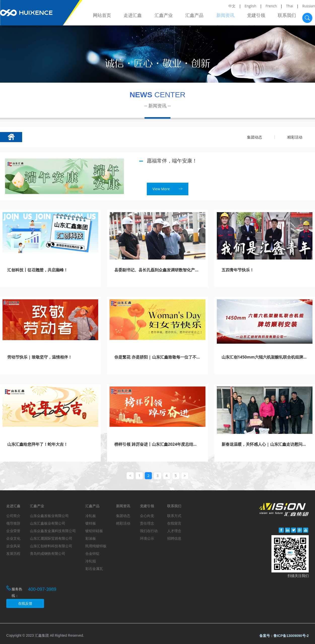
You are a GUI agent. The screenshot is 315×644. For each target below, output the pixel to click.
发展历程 (13, 553)
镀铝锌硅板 (94, 531)
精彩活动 (295, 137)
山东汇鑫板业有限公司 (48, 523)
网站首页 (106, 17)
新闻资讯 (227, 17)
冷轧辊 (91, 561)
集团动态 (255, 137)
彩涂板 (91, 538)
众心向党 (147, 516)
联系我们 (287, 17)
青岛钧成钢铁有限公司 (48, 553)
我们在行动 (149, 531)
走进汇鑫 (136, 17)
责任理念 (147, 523)
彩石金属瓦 (94, 569)
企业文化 (13, 538)
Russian (309, 6)
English (251, 6)
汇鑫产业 (166, 17)
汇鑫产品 (197, 17)
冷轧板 (91, 516)
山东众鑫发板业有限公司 (49, 516)
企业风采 (13, 546)
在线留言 (174, 523)
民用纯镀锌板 (96, 546)
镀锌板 (91, 523)
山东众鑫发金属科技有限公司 (53, 531)
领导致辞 (13, 523)
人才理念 (174, 531)
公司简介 (13, 516)
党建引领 (257, 17)
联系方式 (174, 516)
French (271, 6)
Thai (290, 6)
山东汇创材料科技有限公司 (51, 546)
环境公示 (147, 538)
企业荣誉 (13, 531)
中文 (232, 6)
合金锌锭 (92, 553)
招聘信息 (174, 538)
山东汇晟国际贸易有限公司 (51, 538)
